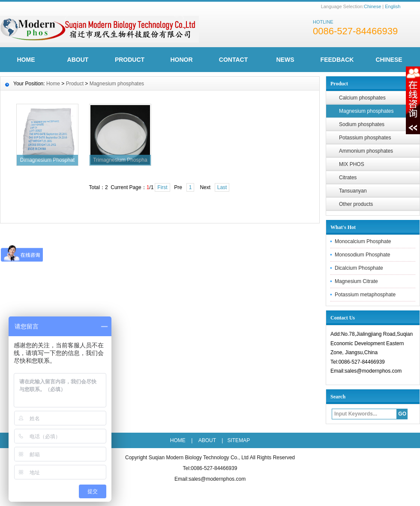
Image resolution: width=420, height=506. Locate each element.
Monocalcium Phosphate (363, 241)
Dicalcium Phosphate (359, 268)
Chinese (372, 6)
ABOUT (78, 60)
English (393, 6)
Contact (233, 60)
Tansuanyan (353, 191)
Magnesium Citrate (356, 281)
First (162, 187)
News (285, 60)
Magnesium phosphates (117, 84)
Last (222, 187)
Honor (181, 60)
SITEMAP (238, 440)
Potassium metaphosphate (365, 295)
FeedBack (337, 60)
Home (53, 84)
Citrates (348, 178)
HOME (26, 60)
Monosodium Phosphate (362, 255)
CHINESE (389, 60)
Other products (356, 204)
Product (130, 60)
